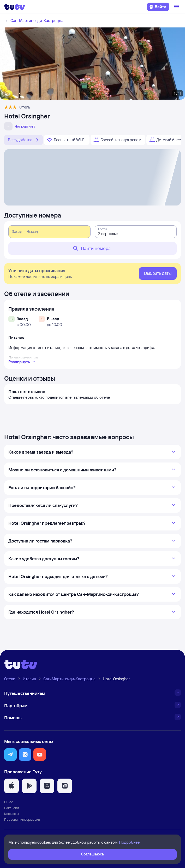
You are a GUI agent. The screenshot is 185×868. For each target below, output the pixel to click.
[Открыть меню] (177, 7)
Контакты (11, 814)
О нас (9, 802)
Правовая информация (22, 819)
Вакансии (11, 808)
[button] (10, 755)
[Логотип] (15, 7)
